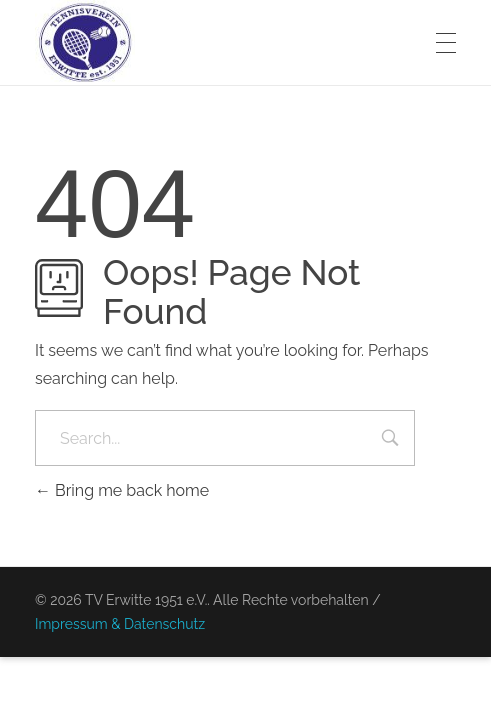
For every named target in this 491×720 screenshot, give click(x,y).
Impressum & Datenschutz (120, 624)
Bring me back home (122, 490)
